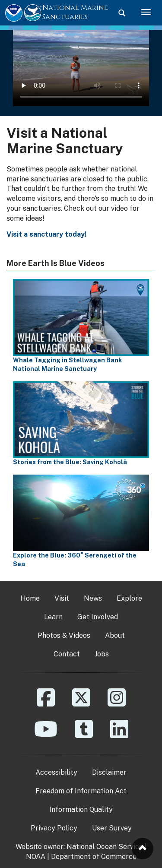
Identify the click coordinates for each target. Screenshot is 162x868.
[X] (81, 704)
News (93, 598)
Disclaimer (109, 772)
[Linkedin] (119, 735)
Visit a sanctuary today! (46, 234)
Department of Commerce (94, 857)
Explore (129, 598)
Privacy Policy (54, 828)
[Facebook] (46, 704)
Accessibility (56, 772)
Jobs (102, 654)
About (115, 635)
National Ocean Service (105, 847)
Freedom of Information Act (81, 791)
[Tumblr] (84, 735)
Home (30, 598)
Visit (62, 598)
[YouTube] (46, 735)
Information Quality (81, 809)
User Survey (112, 828)
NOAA (36, 857)
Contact (67, 654)
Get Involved (98, 617)
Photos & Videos (64, 635)
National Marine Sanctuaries (75, 12)
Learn (53, 617)
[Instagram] (117, 704)
